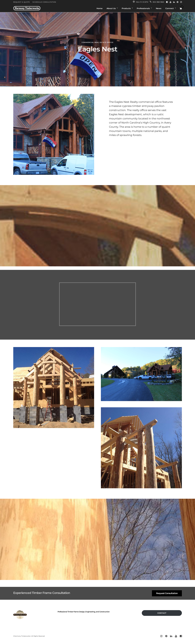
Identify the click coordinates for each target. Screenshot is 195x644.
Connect (170, 8)
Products (126, 8)
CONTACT (162, 613)
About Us (111, 8)
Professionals (143, 8)
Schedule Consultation (44, 2)
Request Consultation (167, 593)
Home (100, 8)
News (159, 8)
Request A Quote (22, 2)
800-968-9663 (157, 2)
